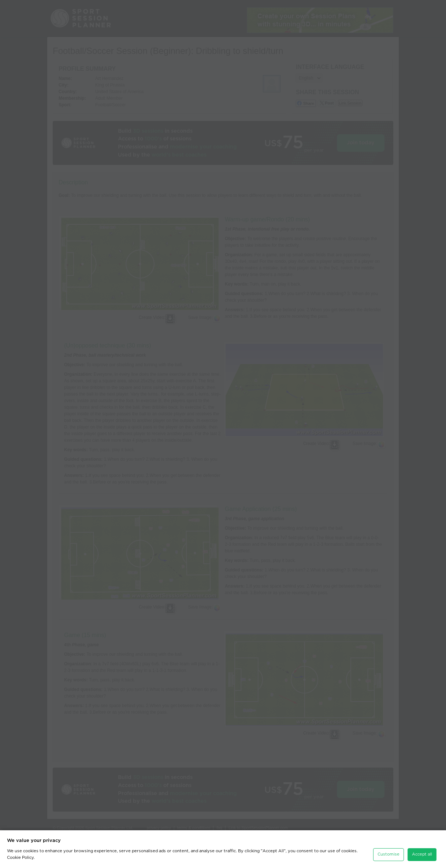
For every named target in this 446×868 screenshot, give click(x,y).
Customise (389, 854)
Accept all (422, 854)
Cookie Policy (20, 858)
